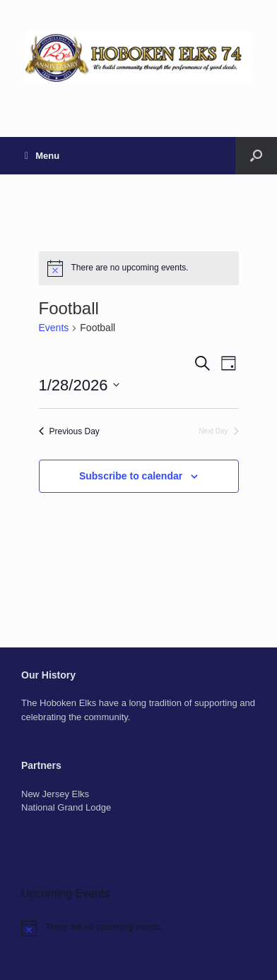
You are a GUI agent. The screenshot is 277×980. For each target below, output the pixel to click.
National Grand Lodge (66, 807)
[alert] (139, 268)
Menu (42, 156)
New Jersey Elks (55, 794)
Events (54, 328)
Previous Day (69, 431)
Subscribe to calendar (131, 476)
